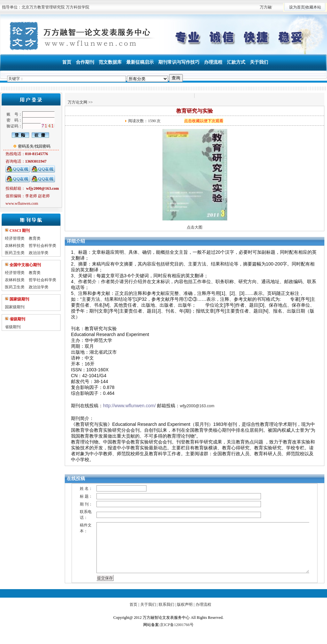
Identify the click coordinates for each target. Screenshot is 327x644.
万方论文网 (77, 102)
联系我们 (166, 604)
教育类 (35, 238)
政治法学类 (39, 253)
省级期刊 (13, 327)
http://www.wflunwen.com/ (129, 406)
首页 (133, 604)
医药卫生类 (15, 253)
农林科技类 (15, 246)
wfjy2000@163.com (197, 406)
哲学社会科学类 (43, 246)
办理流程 (203, 604)
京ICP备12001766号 (177, 625)
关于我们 (148, 604)
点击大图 (195, 227)
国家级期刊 (15, 307)
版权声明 (185, 604)
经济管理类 (15, 238)
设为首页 (297, 7)
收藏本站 (313, 7)
